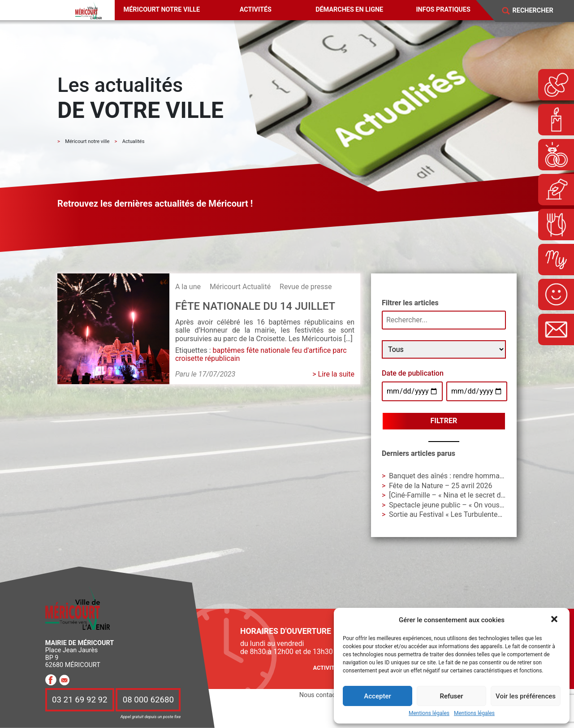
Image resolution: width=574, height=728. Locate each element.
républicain (222, 358)
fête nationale (268, 350)
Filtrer (444, 421)
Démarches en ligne (349, 10)
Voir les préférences (526, 696)
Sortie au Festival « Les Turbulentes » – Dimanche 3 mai (478, 514)
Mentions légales (429, 713)
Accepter (377, 696)
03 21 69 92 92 (80, 700)
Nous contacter (321, 695)
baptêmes (229, 350)
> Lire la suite (333, 374)
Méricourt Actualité (240, 287)
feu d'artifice (311, 350)
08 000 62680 (148, 700)
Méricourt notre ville (162, 10)
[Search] (539, 11)
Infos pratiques (443, 10)
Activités (256, 10)
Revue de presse (306, 287)
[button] (555, 620)
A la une (188, 287)
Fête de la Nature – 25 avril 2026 (441, 486)
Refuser (451, 696)
